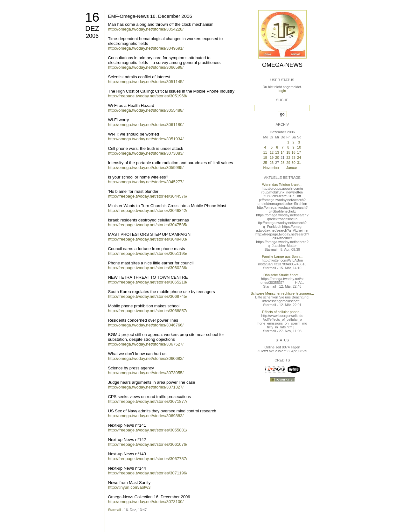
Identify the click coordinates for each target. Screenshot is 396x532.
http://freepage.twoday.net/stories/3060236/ (148, 268)
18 (265, 157)
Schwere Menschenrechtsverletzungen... (282, 293)
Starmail (115, 510)
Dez (92, 28)
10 (299, 147)
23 (294, 157)
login (282, 91)
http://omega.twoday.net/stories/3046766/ (146, 325)
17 (299, 152)
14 (282, 152)
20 (277, 157)
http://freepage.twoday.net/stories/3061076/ (148, 444)
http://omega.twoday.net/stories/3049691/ (146, 48)
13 (277, 152)
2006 (92, 36)
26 (272, 163)
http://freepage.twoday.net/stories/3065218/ (148, 282)
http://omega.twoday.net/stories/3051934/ (146, 139)
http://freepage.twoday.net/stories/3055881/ (148, 430)
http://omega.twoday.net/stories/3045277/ (146, 182)
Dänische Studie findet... (282, 275)
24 (299, 157)
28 (282, 163)
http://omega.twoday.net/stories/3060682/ (146, 358)
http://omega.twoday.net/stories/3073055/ (146, 373)
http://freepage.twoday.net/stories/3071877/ (148, 401)
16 (92, 17)
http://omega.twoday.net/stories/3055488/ (146, 110)
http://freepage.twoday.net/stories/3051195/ (148, 253)
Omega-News (282, 65)
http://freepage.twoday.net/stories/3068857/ (148, 311)
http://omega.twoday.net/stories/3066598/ (146, 67)
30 (294, 163)
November (271, 168)
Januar (292, 168)
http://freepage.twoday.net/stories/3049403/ (148, 239)
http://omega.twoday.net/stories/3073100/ (146, 502)
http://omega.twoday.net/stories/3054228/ (146, 29)
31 (299, 163)
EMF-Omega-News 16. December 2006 (150, 16)
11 (265, 152)
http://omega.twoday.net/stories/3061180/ (146, 125)
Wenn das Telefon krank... (282, 185)
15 (288, 152)
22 (288, 157)
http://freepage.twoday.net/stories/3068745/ (148, 296)
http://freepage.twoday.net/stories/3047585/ (148, 225)
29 (288, 163)
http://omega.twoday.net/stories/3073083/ (146, 153)
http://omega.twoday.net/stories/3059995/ (146, 168)
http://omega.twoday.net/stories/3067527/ (146, 344)
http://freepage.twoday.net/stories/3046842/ (148, 210)
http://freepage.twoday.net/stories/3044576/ (148, 196)
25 (265, 163)
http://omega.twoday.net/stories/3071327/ (146, 387)
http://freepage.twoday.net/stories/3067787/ (148, 459)
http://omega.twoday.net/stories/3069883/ (146, 416)
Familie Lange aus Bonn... (282, 256)
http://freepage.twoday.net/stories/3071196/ (148, 473)
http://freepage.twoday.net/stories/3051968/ (148, 96)
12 (272, 152)
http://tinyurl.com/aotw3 (129, 487)
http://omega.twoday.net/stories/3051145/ (146, 82)
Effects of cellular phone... (282, 312)
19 (272, 157)
